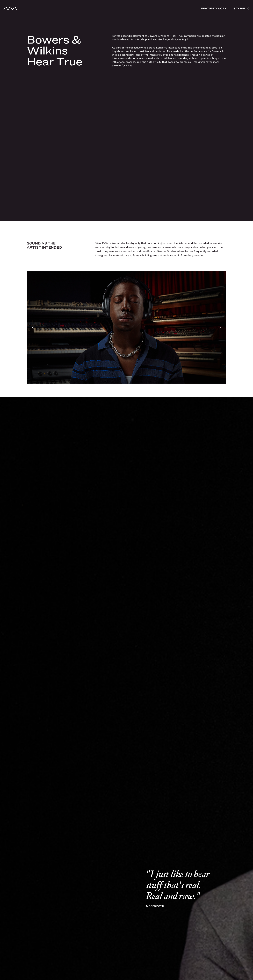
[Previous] (33, 327)
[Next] (220, 327)
